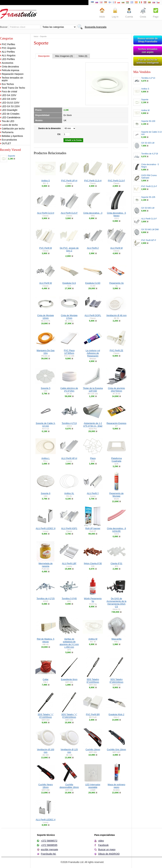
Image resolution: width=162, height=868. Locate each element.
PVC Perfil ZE (116, 350)
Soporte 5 (46, 388)
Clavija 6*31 (116, 563)
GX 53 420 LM (148, 143)
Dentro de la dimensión (50, 128)
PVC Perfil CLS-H (93, 181)
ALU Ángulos (9, 55)
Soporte (11, 156)
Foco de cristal (9, 92)
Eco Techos (8, 84)
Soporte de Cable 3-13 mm (46, 425)
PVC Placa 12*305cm (69, 352)
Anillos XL (69, 493)
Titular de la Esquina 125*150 (93, 390)
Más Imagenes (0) (64, 56)
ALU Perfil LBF (69, 563)
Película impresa (10, 70)
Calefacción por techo (13, 129)
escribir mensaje (49, 849)
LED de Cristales (11, 114)
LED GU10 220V (10, 103)
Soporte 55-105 (148, 197)
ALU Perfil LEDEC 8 (46, 528)
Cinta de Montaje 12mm (46, 317)
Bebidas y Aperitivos (12, 136)
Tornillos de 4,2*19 (150, 154)
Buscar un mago (107, 849)
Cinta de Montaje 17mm (69, 317)
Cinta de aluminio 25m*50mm (116, 390)
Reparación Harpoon (13, 74)
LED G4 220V (9, 95)
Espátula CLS (69, 283)
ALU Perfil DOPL (93, 315)
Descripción (44, 56)
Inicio (36, 36)
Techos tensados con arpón (148, 51)
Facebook (103, 845)
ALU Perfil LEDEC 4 (46, 820)
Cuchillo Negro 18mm (45, 786)
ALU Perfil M (117, 248)
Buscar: (4, 27)
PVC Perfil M (46, 248)
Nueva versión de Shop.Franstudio (148, 40)
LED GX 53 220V (11, 106)
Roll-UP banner (93, 528)
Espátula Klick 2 (117, 714)
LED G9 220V (9, 99)
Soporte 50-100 (148, 121)
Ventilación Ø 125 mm (69, 751)
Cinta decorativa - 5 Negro (117, 214)
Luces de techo (10, 125)
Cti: (59, 134)
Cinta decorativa (10, 67)
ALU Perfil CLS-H (45, 213)
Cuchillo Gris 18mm (116, 749)
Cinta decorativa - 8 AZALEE (117, 530)
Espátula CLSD (93, 283)
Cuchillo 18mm (93, 749)
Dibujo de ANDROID (109, 854)
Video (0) (83, 56)
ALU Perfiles (8, 52)
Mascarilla (117, 639)
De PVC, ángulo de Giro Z (69, 249)
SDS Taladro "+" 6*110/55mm (45, 716)
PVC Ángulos (9, 48)
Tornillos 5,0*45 (69, 598)
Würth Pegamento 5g (93, 600)
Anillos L (45, 458)
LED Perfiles (8, 59)
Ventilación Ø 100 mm (46, 751)
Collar (46, 679)
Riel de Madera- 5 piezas (45, 640)
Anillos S (46, 181)
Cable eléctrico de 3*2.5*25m (69, 390)
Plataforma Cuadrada (117, 460)
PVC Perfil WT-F (149, 240)
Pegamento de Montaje (117, 495)
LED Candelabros (11, 117)
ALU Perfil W (46, 283)
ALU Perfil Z (93, 248)
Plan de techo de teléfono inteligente (148, 61)
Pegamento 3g (117, 283)
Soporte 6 (46, 493)
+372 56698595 (49, 845)
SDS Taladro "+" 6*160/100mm (69, 716)
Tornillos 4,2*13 (69, 423)
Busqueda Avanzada (96, 27)
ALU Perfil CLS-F (69, 213)
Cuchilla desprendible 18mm (69, 786)
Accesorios (7, 63)
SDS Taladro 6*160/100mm (117, 681)
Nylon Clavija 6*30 (93, 563)
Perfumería (8, 132)
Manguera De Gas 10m (46, 352)
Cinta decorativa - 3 (93, 213)
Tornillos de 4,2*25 (46, 598)
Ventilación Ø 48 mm (116, 315)
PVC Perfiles (8, 44)
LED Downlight (10, 110)
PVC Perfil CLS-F (116, 181)
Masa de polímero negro (116, 786)
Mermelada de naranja (45, 565)
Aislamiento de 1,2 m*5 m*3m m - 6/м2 (93, 425)
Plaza (93, 458)
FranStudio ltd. (49, 854)
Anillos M (93, 639)
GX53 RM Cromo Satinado (149, 177)
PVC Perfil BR (93, 714)
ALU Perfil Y (93, 493)
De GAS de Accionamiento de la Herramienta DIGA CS (116, 603)
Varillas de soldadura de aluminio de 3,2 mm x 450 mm (69, 643)
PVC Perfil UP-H (69, 181)
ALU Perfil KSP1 (69, 528)
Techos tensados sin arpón (12, 79)
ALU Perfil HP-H (69, 458)
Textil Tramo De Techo (13, 88)
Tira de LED (8, 121)
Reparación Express (116, 423)
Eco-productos (9, 140)
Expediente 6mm (69, 679)
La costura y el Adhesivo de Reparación (93, 353)
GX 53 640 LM (148, 208)
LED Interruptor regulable (93, 786)
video (101, 841)
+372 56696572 (49, 841)
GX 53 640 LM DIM (150, 230)
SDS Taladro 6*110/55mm (93, 681)
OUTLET (6, 143)
